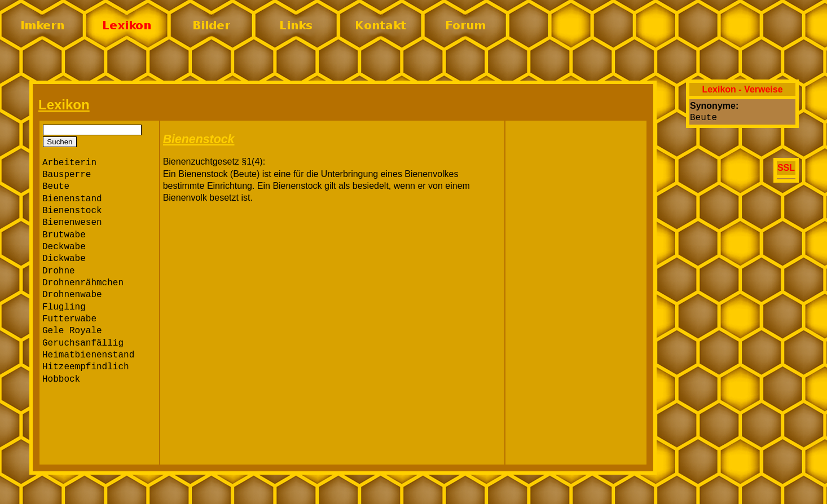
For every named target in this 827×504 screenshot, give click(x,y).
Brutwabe (64, 235)
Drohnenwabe (72, 295)
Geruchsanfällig (83, 343)
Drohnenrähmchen (83, 283)
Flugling (64, 307)
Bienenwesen (72, 223)
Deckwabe (64, 247)
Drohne (59, 271)
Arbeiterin (69, 163)
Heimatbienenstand (88, 355)
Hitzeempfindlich (86, 367)
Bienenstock (72, 211)
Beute (56, 187)
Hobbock (61, 379)
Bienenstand (72, 199)
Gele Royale (72, 331)
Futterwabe (69, 319)
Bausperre (67, 175)
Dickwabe (64, 259)
